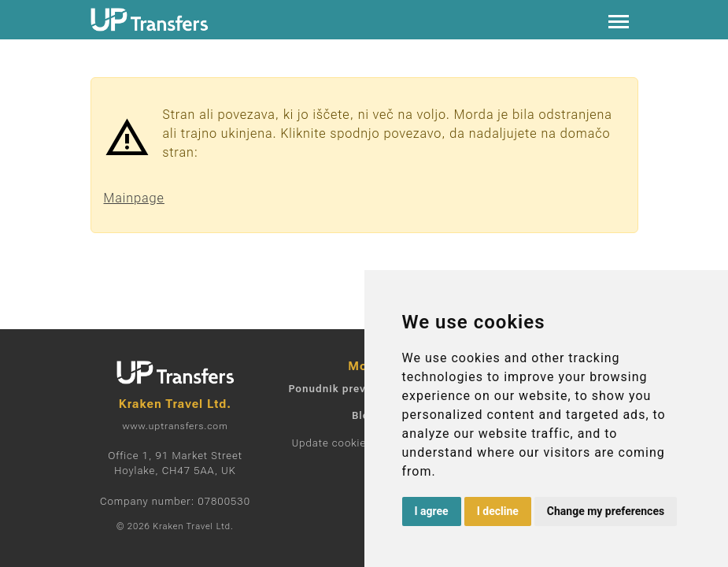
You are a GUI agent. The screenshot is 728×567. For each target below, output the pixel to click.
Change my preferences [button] (606, 511)
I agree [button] (432, 511)
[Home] (150, 20)
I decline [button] (498, 511)
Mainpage (134, 198)
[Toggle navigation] (619, 20)
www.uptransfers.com (175, 426)
